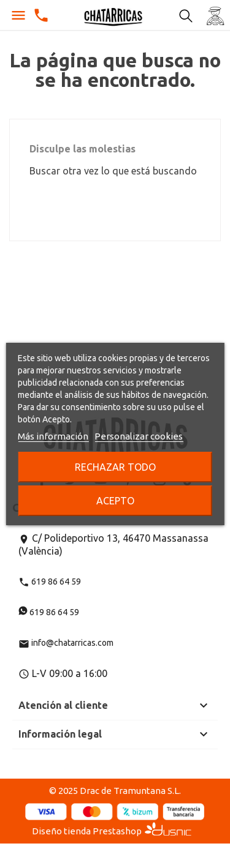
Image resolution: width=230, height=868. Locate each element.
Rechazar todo (115, 467)
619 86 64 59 (50, 582)
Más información (53, 436)
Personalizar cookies (139, 436)
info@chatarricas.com (66, 643)
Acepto (115, 501)
